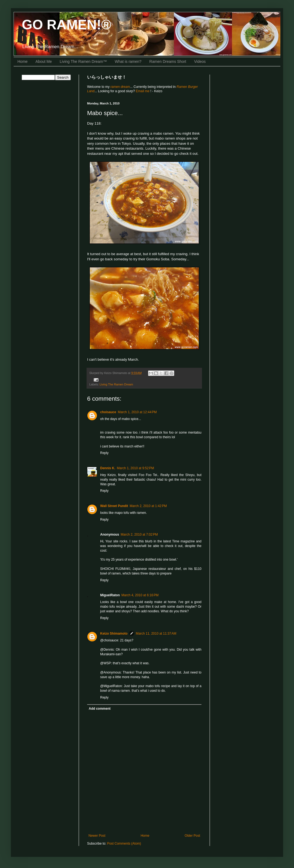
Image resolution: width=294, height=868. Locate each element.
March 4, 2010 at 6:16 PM (140, 595)
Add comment (100, 709)
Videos (200, 61)
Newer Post (97, 836)
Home (22, 61)
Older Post (192, 836)
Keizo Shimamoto (114, 634)
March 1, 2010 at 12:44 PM (137, 412)
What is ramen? (128, 61)
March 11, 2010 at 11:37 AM (156, 634)
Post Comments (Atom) (124, 844)
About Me (44, 61)
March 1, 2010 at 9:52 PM (135, 468)
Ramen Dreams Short (168, 61)
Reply (104, 453)
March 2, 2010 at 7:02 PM (139, 535)
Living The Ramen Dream (116, 384)
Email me (143, 91)
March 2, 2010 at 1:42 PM (148, 506)
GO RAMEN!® (67, 25)
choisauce (108, 412)
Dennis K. (108, 468)
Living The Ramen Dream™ (83, 61)
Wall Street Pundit (114, 506)
